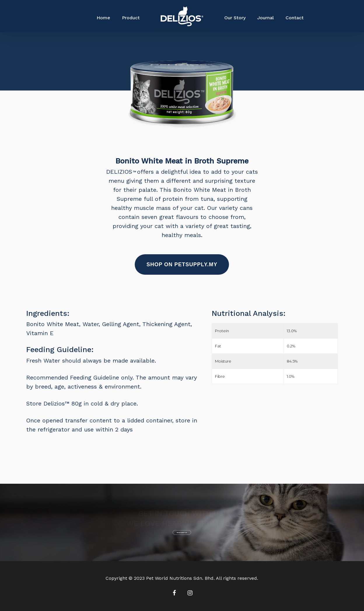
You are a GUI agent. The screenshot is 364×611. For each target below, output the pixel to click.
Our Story (235, 18)
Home (103, 18)
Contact (295, 18)
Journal (266, 18)
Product (131, 18)
